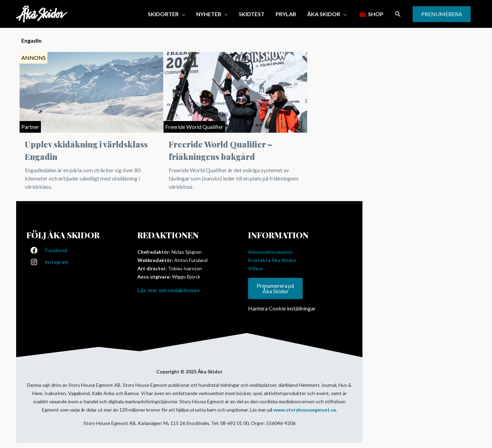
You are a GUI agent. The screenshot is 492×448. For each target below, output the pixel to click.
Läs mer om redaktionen (169, 290)
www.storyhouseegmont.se (305, 410)
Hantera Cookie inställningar (282, 308)
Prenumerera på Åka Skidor (275, 288)
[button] (398, 14)
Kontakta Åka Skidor (272, 260)
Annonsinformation (270, 252)
